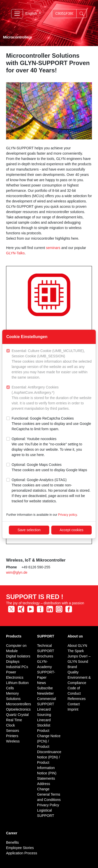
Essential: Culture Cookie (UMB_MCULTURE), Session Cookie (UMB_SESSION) (52, 364)
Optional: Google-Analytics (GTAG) (52, 491)
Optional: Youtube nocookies (52, 447)
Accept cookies (71, 530)
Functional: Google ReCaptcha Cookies (52, 424)
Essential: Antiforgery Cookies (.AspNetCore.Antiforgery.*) (52, 398)
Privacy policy (67, 515)
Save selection (29, 530)
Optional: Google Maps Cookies (49, 468)
